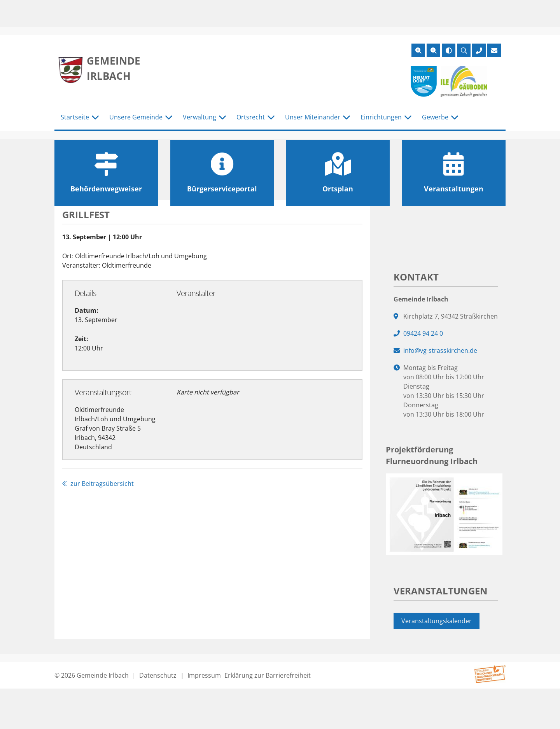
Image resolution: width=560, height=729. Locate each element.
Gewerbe (435, 117)
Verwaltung (199, 117)
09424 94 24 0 (423, 333)
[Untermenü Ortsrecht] (271, 117)
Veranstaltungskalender (437, 621)
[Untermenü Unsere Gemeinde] (169, 117)
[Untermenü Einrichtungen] (408, 117)
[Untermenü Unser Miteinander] (346, 117)
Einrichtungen (381, 117)
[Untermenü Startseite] (95, 117)
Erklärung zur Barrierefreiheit (268, 675)
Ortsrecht (251, 117)
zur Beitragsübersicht (98, 484)
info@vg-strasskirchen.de (440, 350)
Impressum (204, 675)
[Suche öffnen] (464, 50)
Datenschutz (158, 675)
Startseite (75, 117)
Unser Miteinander (313, 117)
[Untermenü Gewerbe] (455, 117)
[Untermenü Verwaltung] (222, 117)
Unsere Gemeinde (136, 117)
